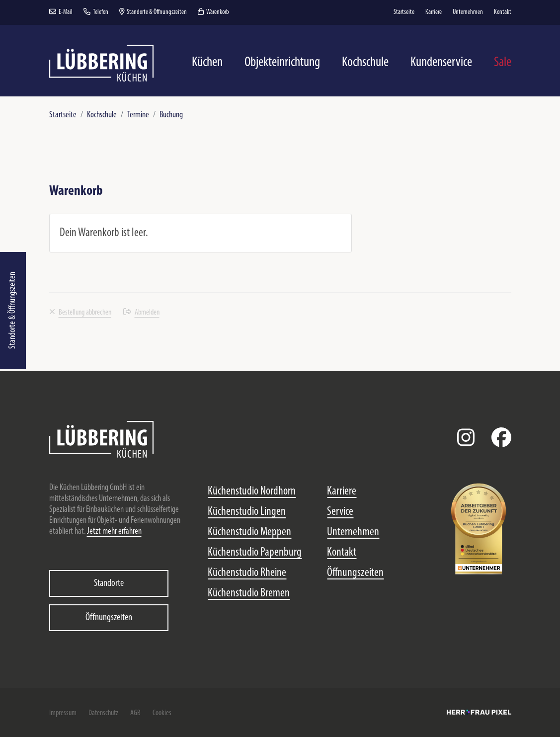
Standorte (109, 583)
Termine (138, 115)
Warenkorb (213, 12)
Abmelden (141, 313)
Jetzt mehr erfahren (114, 532)
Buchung (171, 115)
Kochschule (102, 115)
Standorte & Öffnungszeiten (13, 310)
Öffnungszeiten (109, 618)
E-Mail (61, 12)
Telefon (96, 12)
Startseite (63, 115)
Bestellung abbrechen (80, 313)
